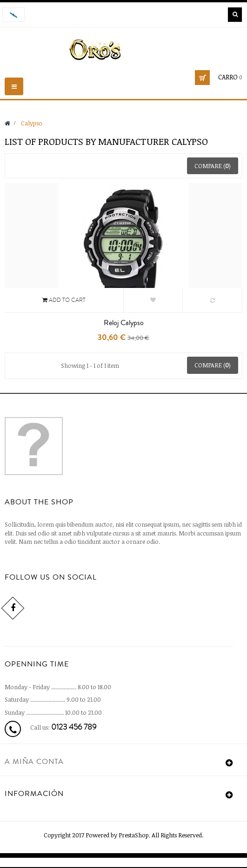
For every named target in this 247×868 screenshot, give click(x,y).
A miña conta (34, 762)
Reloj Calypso (124, 323)
